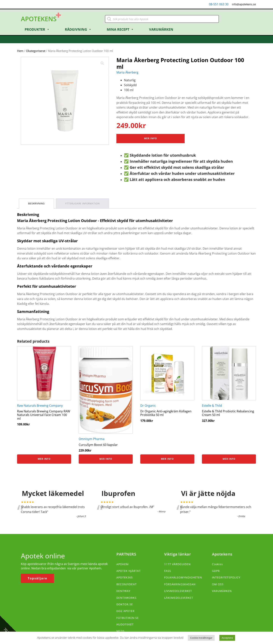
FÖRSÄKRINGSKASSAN (180, 584)
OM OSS (218, 584)
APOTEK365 (125, 577)
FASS (168, 571)
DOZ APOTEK (126, 611)
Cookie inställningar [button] (201, 638)
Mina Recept (120, 29)
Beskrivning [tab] (36, 204)
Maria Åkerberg (127, 72)
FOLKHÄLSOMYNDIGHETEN (183, 577)
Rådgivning (78, 29)
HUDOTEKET (125, 624)
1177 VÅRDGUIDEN (177, 564)
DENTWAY (123, 591)
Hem (20, 51)
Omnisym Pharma (92, 439)
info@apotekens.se (244, 4)
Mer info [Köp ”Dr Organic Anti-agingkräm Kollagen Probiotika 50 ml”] (167, 459)
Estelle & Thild (212, 406)
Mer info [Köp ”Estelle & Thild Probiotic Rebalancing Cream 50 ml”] (229, 459)
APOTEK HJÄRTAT (129, 571)
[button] (102, 63)
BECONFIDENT (127, 584)
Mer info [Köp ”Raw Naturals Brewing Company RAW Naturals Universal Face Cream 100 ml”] (44, 459)
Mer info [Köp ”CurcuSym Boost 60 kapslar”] (106, 459)
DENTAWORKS (126, 598)
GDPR (216, 571)
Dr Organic (148, 406)
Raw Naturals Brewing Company (40, 406)
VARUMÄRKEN (222, 591)
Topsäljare (37, 578)
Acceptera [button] (227, 638)
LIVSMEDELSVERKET (178, 591)
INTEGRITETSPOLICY (226, 577)
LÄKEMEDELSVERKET (179, 598)
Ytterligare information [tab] (82, 204)
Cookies (217, 564)
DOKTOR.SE (125, 604)
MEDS (120, 631)
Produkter (37, 29)
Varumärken (161, 29)
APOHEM (123, 564)
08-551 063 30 (219, 4)
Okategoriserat (36, 51)
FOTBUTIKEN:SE (128, 618)
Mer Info (151, 138)
